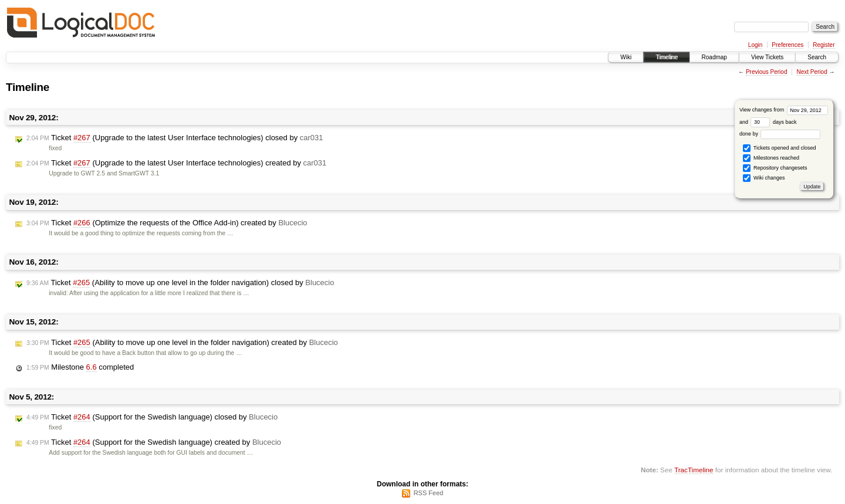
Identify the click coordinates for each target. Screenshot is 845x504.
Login (755, 45)
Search (817, 57)
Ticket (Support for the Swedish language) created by (154, 442)
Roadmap (714, 57)
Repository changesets (775, 168)
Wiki (626, 57)
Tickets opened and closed (779, 148)
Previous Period (767, 72)
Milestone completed (80, 367)
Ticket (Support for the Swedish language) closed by (152, 417)
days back (773, 122)
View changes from (784, 110)
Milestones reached (771, 158)
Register (824, 45)
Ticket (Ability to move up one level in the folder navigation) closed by (180, 283)
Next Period (812, 72)
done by (780, 134)
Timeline (666, 57)
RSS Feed (429, 493)
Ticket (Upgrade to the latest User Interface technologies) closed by (175, 138)
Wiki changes (764, 178)
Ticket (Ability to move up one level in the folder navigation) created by (182, 343)
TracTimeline (694, 470)
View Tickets (767, 57)
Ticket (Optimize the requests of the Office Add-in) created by (167, 223)
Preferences (787, 45)
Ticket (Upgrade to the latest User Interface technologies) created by (176, 163)
